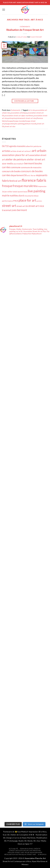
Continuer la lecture (25, 101)
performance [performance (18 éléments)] (7, 201)
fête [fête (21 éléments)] (36, 186)
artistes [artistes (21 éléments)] (6, 151)
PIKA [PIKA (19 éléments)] (16, 201)
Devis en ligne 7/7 (25, 844)
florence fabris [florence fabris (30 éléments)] (34, 180)
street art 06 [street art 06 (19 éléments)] (22, 206)
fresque (10, 121)
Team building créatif (30, 849)
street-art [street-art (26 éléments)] (9, 206)
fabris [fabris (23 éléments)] (5, 181)
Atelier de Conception (20, 835)
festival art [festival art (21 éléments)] (15, 181)
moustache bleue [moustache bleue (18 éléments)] (31, 196)
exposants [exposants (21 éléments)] (42, 175)
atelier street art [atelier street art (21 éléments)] (36, 159)
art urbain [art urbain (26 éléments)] (39, 151)
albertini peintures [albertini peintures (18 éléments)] (34, 146)
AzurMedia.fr (23, 832)
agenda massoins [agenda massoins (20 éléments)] (17, 146)
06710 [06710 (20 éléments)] (5, 146)
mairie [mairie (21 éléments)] (6, 195)
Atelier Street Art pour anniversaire (25, 852)
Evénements (25, 27)
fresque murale (19, 121)
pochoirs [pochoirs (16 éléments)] (39, 201)
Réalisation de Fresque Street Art (25, 30)
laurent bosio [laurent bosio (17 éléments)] (22, 192)
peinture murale (30, 124)
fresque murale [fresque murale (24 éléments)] (23, 186)
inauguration (9, 124)
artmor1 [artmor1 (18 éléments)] (28, 151)
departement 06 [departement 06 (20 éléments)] (19, 175)
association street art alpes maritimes (19, 116)
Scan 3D (6, 835)
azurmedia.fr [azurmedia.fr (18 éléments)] (19, 164)
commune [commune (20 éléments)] (16, 167)
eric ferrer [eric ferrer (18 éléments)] (31, 175)
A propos (42, 854)
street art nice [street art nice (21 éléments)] (36, 206)
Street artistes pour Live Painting (25, 850)
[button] (4, 10)
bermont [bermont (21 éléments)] (29, 163)
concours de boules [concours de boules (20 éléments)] (11, 171)
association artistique (19, 113)
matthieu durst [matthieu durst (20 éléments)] (17, 196)
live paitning (19, 124)
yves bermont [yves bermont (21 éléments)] (19, 210)
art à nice (32, 110)
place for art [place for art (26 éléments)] (27, 200)
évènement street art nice (26, 118)
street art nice (10, 126)
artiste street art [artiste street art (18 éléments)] (17, 151)
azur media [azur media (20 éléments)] (7, 163)
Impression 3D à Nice (38, 832)
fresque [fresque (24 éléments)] (7, 186)
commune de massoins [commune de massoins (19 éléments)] (31, 167)
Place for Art (36, 37)
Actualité (13, 849)
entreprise (12, 118)
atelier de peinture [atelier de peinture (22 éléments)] (16, 159)
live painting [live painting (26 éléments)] (37, 191)
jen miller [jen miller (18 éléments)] (8, 192)
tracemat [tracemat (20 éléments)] (7, 210)
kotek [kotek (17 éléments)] (15, 192)
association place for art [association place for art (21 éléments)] (15, 155)
